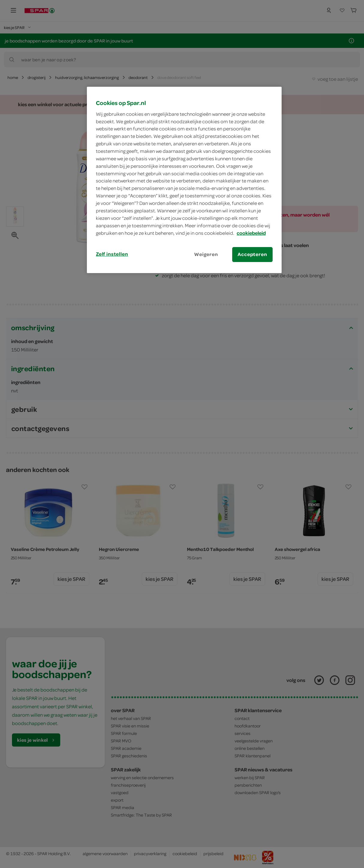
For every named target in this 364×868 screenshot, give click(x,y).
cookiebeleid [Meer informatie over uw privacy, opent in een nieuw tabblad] (251, 233)
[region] (184, 180)
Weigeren (206, 254)
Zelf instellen (112, 254)
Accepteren (252, 254)
